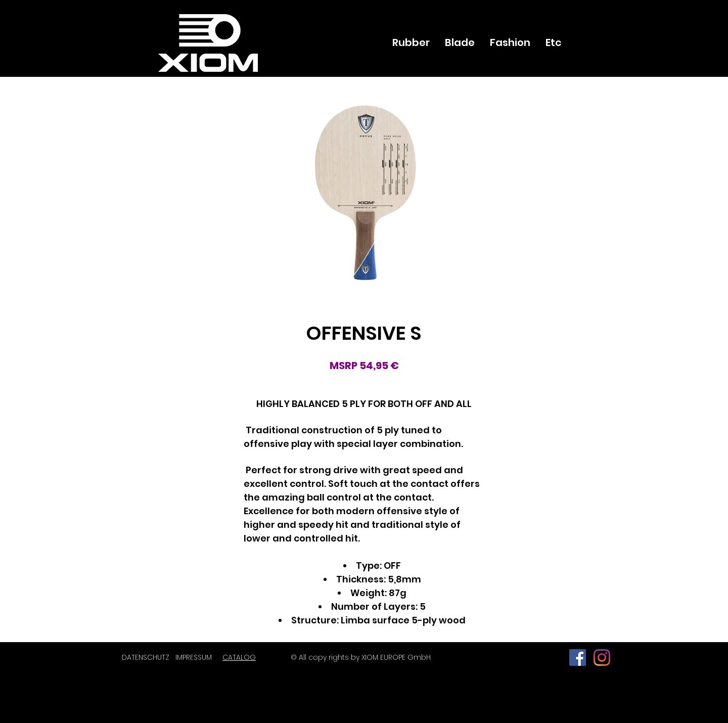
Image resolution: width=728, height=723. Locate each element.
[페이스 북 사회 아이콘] (578, 658)
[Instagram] (602, 658)
